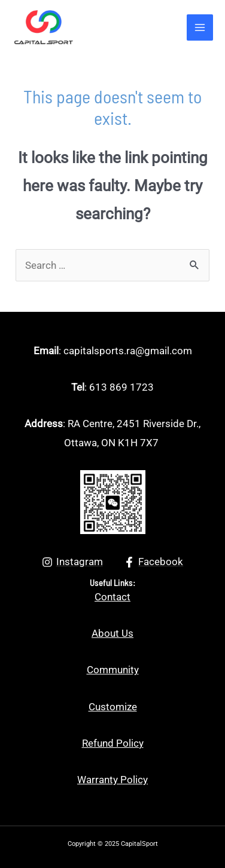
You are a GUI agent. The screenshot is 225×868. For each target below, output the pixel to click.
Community (113, 670)
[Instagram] (72, 562)
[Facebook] (154, 562)
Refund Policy (113, 743)
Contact (113, 597)
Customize (113, 707)
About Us (113, 633)
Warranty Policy (113, 780)
